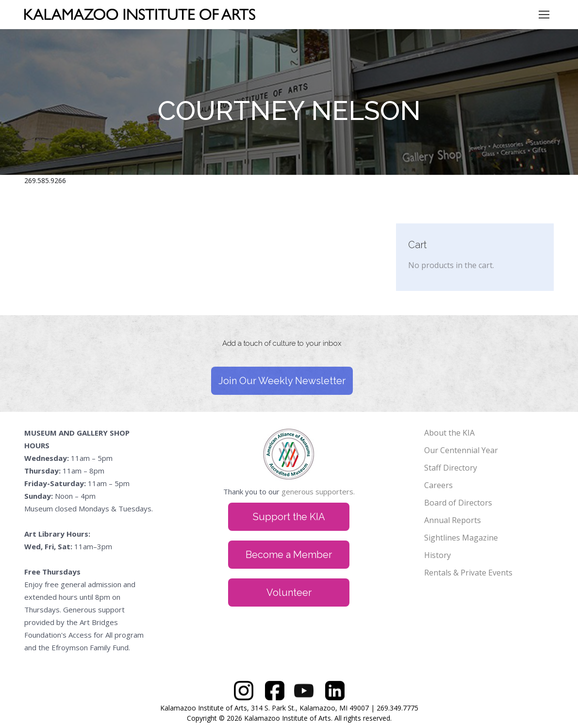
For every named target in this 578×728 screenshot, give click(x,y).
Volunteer (289, 593)
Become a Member (289, 555)
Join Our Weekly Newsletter (282, 381)
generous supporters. (318, 491)
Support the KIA (289, 517)
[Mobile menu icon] (544, 15)
